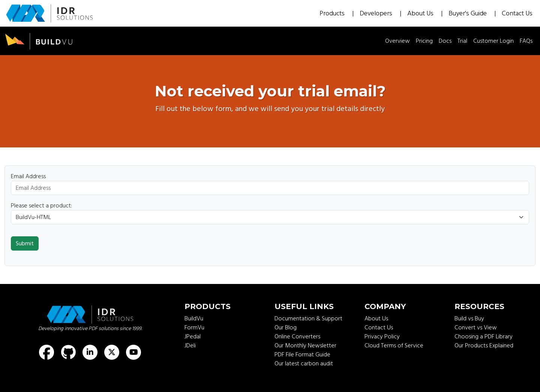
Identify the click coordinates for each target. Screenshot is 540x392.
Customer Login (493, 41)
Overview (397, 41)
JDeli (190, 345)
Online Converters (297, 336)
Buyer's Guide (468, 13)
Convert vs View (476, 327)
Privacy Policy (382, 336)
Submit (25, 243)
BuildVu (194, 318)
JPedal (193, 336)
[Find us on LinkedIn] (90, 352)
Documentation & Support (308, 318)
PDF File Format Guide (302, 354)
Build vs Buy (469, 318)
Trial (462, 41)
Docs (445, 41)
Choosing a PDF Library (484, 336)
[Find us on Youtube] (133, 352)
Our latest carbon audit (304, 363)
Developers (377, 13)
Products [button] (333, 13)
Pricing (424, 41)
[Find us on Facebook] (46, 352)
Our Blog (286, 327)
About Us (421, 13)
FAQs (526, 41)
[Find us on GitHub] (68, 352)
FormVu (194, 327)
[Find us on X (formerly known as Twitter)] (112, 352)
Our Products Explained (484, 345)
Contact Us (517, 13)
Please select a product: (41, 206)
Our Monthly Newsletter (305, 345)
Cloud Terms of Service (394, 345)
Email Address (28, 176)
